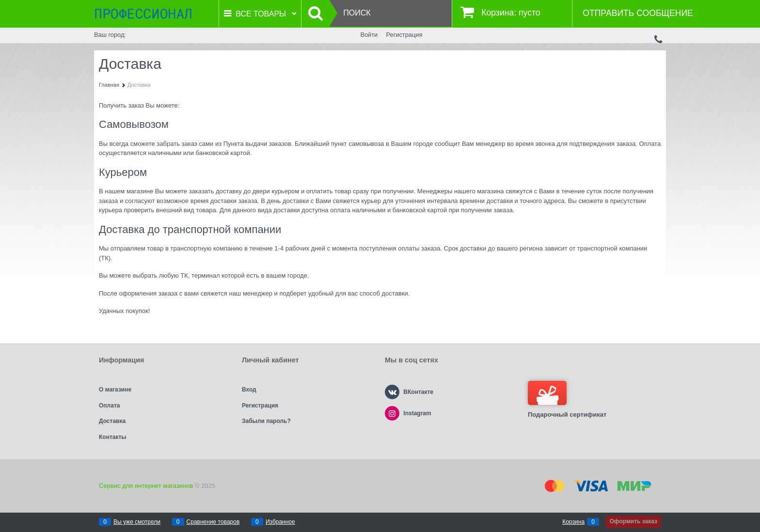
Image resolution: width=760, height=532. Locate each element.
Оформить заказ (633, 521)
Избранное (280, 522)
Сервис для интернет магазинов (146, 486)
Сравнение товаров (213, 522)
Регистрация (404, 35)
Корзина (573, 522)
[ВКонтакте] (392, 392)
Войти (369, 35)
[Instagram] (392, 413)
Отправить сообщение (638, 13)
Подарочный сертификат (567, 399)
